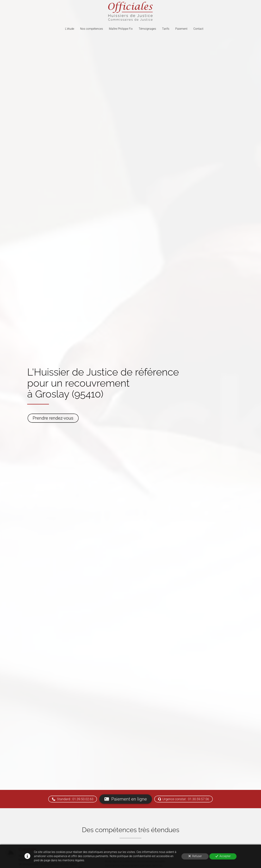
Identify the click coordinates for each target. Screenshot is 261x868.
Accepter (223, 856)
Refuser (195, 856)
